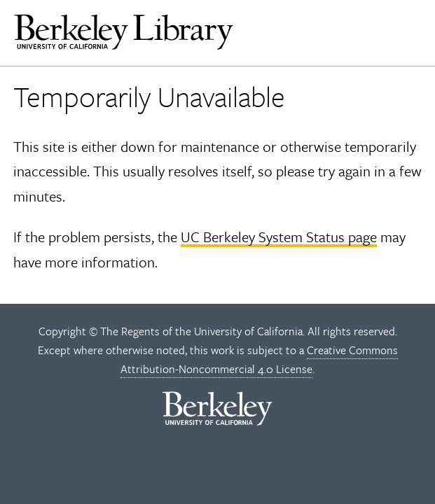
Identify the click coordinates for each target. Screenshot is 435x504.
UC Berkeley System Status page (279, 237)
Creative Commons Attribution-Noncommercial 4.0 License (259, 359)
